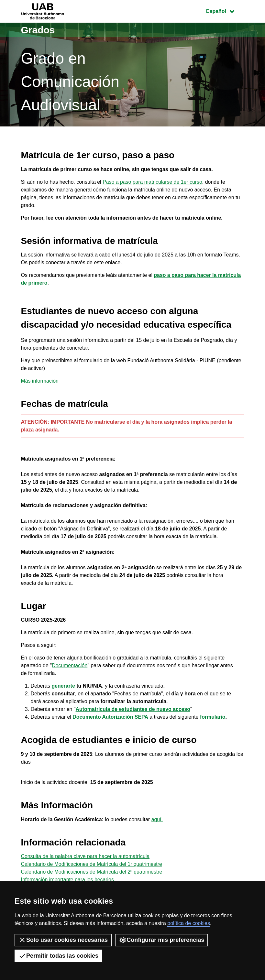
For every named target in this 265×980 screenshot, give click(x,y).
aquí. (157, 819)
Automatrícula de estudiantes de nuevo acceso (133, 709)
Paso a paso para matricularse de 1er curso (153, 182)
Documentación (70, 665)
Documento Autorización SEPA (111, 717)
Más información (40, 381)
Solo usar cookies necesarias (63, 940)
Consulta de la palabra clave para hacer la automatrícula (86, 856)
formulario (213, 717)
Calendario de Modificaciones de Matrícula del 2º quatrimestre (92, 872)
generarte (63, 686)
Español (225, 11)
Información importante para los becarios (68, 880)
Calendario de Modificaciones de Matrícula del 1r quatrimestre (92, 864)
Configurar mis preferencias (161, 940)
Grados (38, 30)
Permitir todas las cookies (58, 956)
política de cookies (189, 923)
